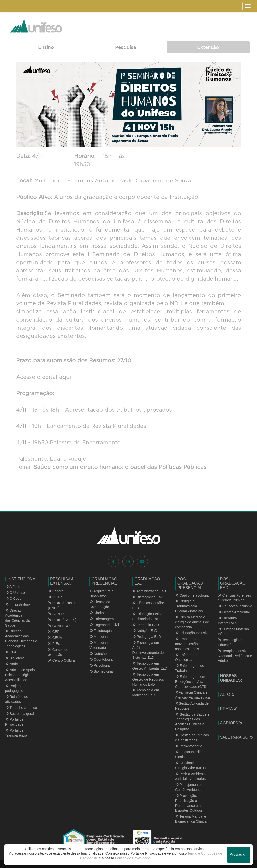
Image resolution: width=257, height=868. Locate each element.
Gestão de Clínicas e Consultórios (192, 738)
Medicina (98, 637)
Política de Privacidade (133, 858)
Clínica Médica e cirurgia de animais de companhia (192, 622)
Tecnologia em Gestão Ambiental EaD (150, 666)
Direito (96, 613)
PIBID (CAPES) (62, 620)
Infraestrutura (18, 604)
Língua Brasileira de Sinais (193, 754)
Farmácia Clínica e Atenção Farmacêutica (192, 695)
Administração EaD (149, 591)
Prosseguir (239, 855)
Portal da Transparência (16, 733)
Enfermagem (101, 619)
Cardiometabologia (192, 595)
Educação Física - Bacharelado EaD (148, 616)
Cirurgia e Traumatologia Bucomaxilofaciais (189, 606)
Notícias (14, 664)
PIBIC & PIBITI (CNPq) (62, 605)
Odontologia (101, 659)
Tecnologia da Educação (231, 642)
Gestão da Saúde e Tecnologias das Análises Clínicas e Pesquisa (192, 722)
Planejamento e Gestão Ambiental (189, 787)
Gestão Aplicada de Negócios (192, 706)
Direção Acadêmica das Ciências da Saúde (18, 618)
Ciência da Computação (100, 604)
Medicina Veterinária (98, 645)
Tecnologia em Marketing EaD (145, 693)
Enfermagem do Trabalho (190, 668)
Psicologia (99, 665)
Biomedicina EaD (148, 597)
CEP (54, 632)
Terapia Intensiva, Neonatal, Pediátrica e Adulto (235, 656)
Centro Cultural (62, 660)
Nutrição (98, 654)
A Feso (13, 587)
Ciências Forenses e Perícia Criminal (234, 598)
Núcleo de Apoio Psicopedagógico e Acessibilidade (20, 675)
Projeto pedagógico (14, 688)
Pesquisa (126, 47)
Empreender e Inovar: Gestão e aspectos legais (188, 644)
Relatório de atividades (17, 699)
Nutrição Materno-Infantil (234, 631)
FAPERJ (57, 614)
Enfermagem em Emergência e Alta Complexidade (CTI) (191, 682)
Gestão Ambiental (234, 612)
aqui (64, 377)
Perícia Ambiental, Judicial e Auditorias (191, 776)
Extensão (208, 47)
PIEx (54, 644)
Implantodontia (189, 746)
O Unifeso (15, 593)
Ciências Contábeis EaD (149, 605)
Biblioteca (15, 658)
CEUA (55, 638)
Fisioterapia (100, 631)
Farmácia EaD (145, 625)
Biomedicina (101, 671)
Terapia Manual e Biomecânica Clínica (191, 819)
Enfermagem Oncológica (187, 657)
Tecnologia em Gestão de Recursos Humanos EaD (148, 679)
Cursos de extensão (58, 652)
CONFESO (59, 626)
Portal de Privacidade (14, 722)
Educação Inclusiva (192, 633)
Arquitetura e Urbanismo (101, 594)
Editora (56, 591)
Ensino (46, 47)
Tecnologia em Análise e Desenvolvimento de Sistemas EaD (148, 650)
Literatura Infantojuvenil (228, 621)
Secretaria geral (20, 714)
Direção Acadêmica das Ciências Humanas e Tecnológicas (21, 639)
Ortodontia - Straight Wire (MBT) (190, 765)
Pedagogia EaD (146, 637)
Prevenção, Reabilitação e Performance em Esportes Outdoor (189, 803)
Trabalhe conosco (21, 708)
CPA (11, 652)
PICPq (55, 597)
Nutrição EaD (145, 631)
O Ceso (13, 599)
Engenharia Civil (104, 625)
